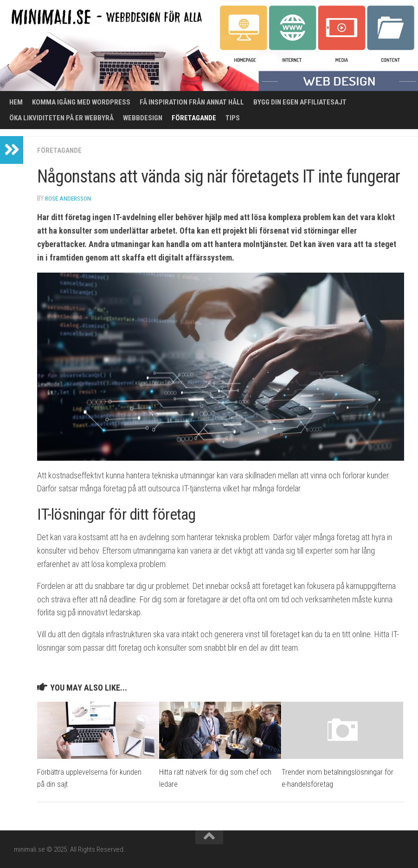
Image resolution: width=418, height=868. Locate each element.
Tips (233, 118)
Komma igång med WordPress (81, 102)
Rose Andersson (70, 198)
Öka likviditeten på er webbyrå (61, 118)
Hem (16, 102)
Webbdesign (143, 118)
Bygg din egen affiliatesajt (300, 102)
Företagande (194, 118)
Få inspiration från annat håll (192, 102)
